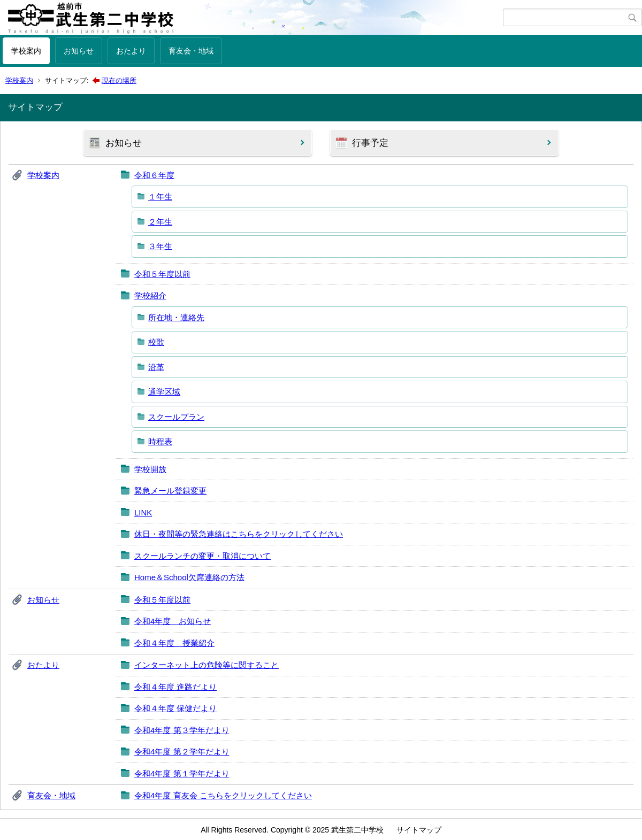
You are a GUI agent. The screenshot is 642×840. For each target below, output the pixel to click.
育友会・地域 (191, 51)
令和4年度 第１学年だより (182, 773)
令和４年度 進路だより (175, 687)
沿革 (156, 367)
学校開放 (150, 469)
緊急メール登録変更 (170, 491)
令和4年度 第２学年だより (182, 752)
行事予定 (370, 143)
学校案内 (26, 51)
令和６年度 (154, 175)
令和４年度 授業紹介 (174, 643)
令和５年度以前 (162, 274)
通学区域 (164, 392)
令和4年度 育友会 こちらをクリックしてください (223, 795)
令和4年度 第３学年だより (182, 730)
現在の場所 (119, 80)
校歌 (156, 342)
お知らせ (79, 51)
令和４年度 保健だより (175, 708)
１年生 (160, 196)
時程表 (160, 441)
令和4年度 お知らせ (173, 621)
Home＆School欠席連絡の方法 (189, 577)
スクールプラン (176, 417)
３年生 (160, 246)
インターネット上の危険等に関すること (207, 665)
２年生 (160, 222)
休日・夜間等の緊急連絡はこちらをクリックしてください (239, 534)
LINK (143, 513)
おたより (131, 51)
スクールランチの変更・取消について (202, 556)
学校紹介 (150, 295)
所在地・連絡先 (176, 317)
